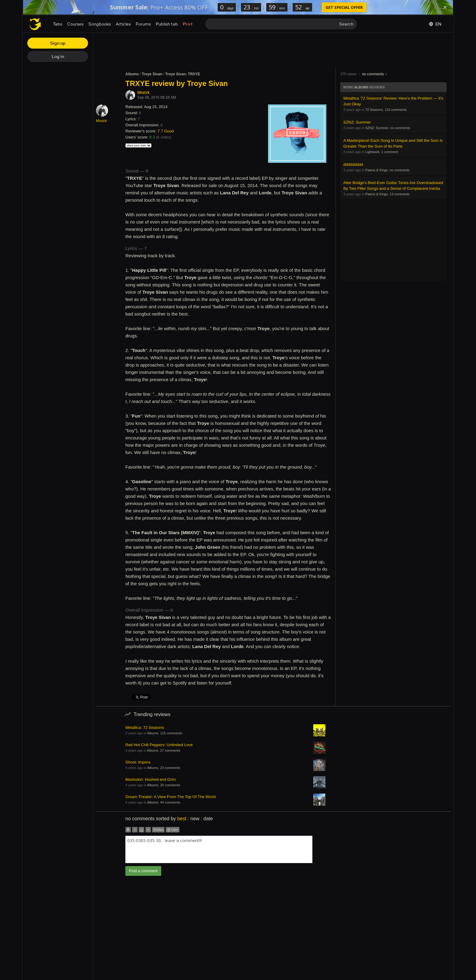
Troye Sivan (152, 74)
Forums (143, 24)
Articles (123, 24)
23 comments (170, 768)
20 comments (170, 785)
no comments (373, 74)
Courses (75, 24)
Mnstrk (144, 92)
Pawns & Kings (376, 170)
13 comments (399, 194)
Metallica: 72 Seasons (145, 727)
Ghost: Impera (138, 762)
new (195, 819)
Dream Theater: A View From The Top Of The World (171, 797)
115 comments (396, 110)
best (182, 819)
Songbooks (100, 24)
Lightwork (372, 152)
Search (346, 24)
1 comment (389, 152)
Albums (132, 74)
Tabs (58, 24)
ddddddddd (353, 164)
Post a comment (143, 871)
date (208, 819)
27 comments (170, 750)
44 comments (170, 802)
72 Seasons (374, 110)
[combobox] (219, 849)
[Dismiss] (445, 7)
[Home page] (35, 24)
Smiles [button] (158, 830)
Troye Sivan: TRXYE (183, 74)
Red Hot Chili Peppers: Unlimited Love (159, 745)
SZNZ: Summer (357, 122)
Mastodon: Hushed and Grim (151, 779)
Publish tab (167, 24)
